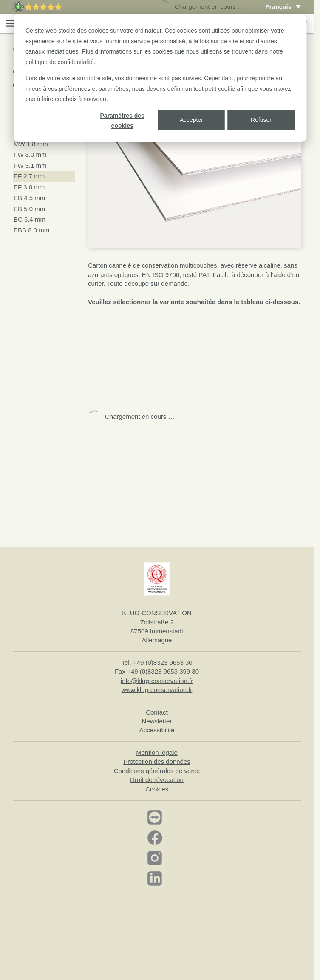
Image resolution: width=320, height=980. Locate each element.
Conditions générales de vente (157, 771)
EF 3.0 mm (29, 187)
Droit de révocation (157, 780)
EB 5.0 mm (29, 209)
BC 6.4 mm (30, 219)
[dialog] (160, 78)
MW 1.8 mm (31, 144)
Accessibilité (157, 730)
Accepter (191, 120)
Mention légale (157, 753)
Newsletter (157, 721)
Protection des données (157, 761)
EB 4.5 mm (29, 198)
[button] (11, 23)
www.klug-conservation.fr (157, 690)
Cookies (157, 789)
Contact (157, 712)
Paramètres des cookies (122, 121)
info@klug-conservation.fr (157, 681)
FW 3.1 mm (30, 165)
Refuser (261, 120)
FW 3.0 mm (30, 154)
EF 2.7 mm (29, 176)
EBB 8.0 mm (31, 230)
